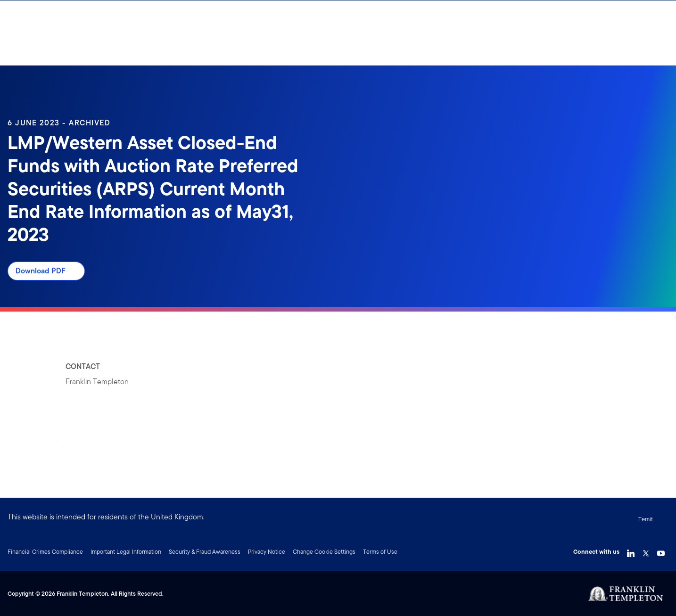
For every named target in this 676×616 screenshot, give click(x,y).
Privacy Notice (267, 552)
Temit (646, 519)
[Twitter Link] (646, 551)
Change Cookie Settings (324, 552)
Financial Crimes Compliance (45, 552)
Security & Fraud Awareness (205, 552)
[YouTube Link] (661, 551)
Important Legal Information (126, 552)
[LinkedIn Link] (631, 551)
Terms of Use (380, 552)
